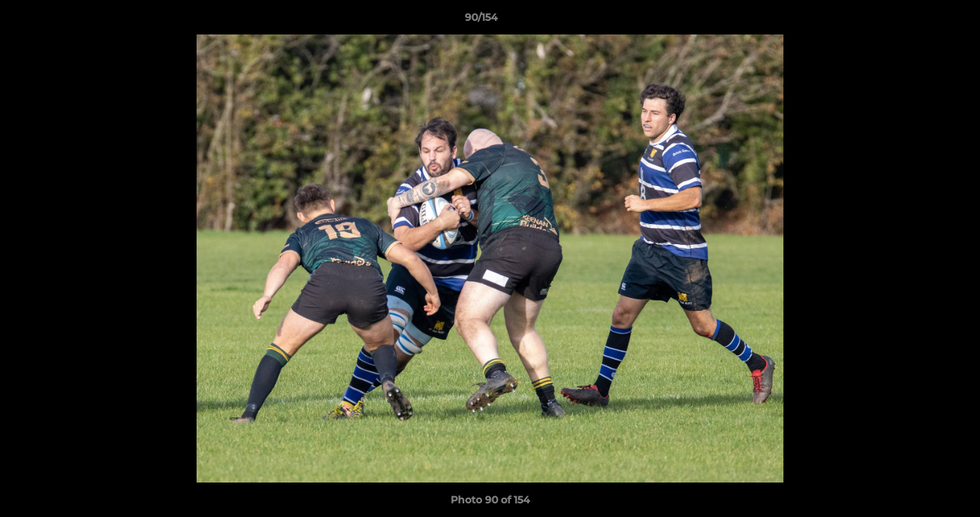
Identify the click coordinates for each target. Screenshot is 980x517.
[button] (920, 21)
